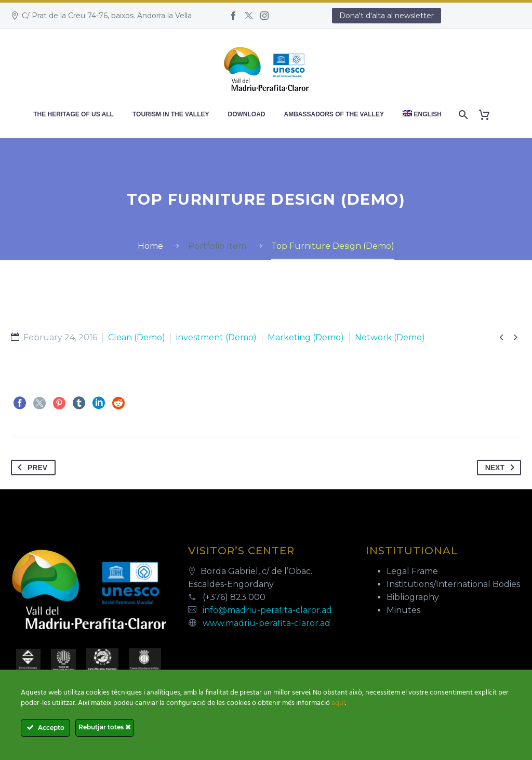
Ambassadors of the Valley (334, 114)
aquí (338, 703)
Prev (30, 468)
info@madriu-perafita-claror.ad (267, 610)
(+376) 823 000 (234, 597)
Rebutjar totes (105, 727)
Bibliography (413, 597)
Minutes (403, 610)
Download (247, 114)
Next (502, 468)
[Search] (463, 115)
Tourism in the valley (171, 114)
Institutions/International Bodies (453, 584)
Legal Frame (412, 571)
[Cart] (489, 115)
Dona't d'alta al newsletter (387, 16)
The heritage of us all (74, 114)
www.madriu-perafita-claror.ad (267, 623)
